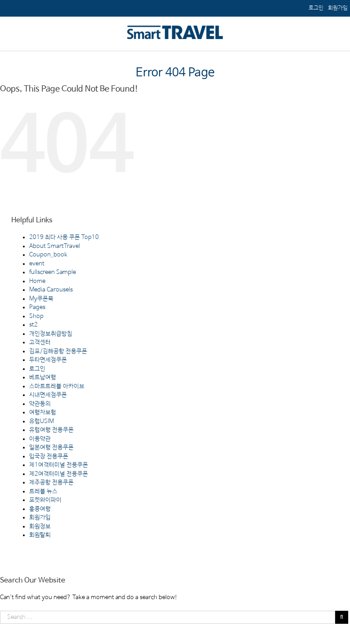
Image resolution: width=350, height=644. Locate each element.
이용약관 (40, 439)
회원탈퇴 (40, 535)
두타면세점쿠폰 (48, 360)
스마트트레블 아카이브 (57, 386)
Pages (37, 307)
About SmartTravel (55, 246)
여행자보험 (43, 412)
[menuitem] (338, 8)
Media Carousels (51, 290)
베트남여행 (43, 377)
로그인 (37, 369)
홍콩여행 (40, 509)
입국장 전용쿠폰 (49, 457)
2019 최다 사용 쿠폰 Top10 (64, 237)
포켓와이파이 (45, 500)
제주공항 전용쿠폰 (51, 483)
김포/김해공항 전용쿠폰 (58, 351)
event (37, 264)
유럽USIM (42, 421)
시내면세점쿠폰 (48, 395)
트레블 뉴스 (43, 492)
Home (37, 281)
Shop (36, 316)
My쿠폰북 (41, 299)
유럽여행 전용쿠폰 (51, 430)
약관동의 (40, 404)
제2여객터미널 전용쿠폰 (59, 474)
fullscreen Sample (53, 272)
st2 (33, 325)
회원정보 (40, 527)
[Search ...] (168, 617)
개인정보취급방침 (51, 334)
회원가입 (40, 518)
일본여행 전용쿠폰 (51, 448)
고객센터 (40, 342)
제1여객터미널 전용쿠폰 (59, 465)
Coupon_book (48, 255)
